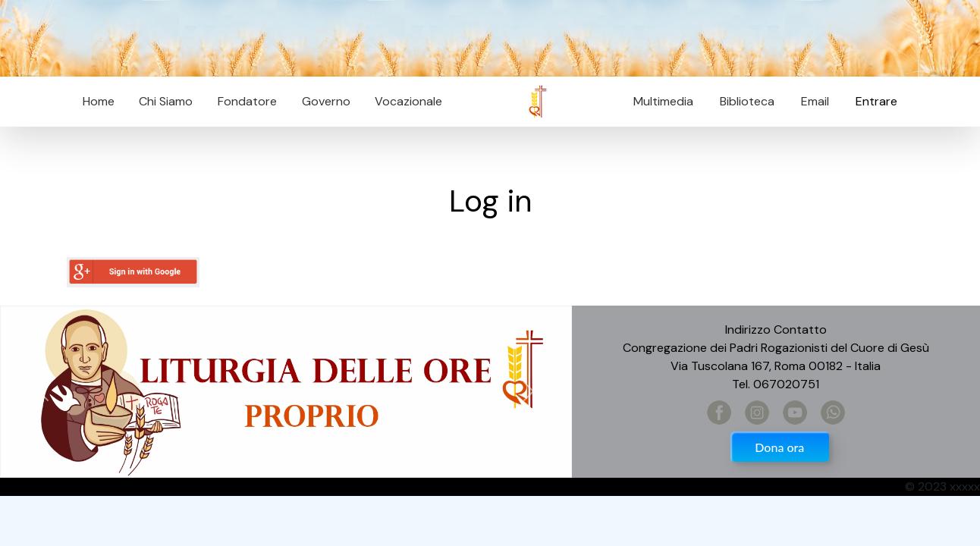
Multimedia (663, 101)
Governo (326, 101)
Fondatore (247, 101)
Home (99, 101)
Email (810, 101)
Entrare (876, 101)
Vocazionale (408, 101)
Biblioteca (747, 101)
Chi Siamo (166, 101)
